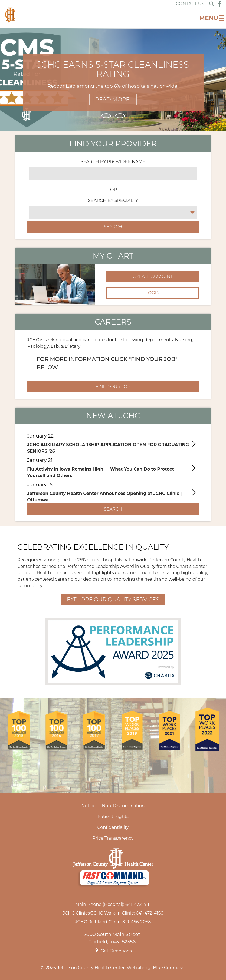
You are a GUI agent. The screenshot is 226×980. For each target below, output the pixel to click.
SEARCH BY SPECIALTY (113, 201)
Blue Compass (168, 968)
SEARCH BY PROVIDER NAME (113, 162)
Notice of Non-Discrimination (113, 806)
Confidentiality (113, 827)
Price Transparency (113, 838)
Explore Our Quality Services (113, 600)
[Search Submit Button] (212, 4)
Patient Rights (113, 817)
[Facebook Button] (220, 4)
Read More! (113, 100)
